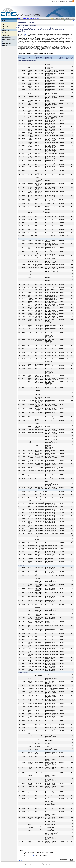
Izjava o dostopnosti (42, 865)
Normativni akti (7, 37)
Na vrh (20, 860)
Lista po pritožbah (70, 28)
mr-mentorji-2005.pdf (31, 854)
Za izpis (67, 21)
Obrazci (5, 41)
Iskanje (54, 2)
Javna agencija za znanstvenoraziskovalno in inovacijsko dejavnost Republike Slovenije (38, 863)
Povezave (6, 45)
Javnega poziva (52, 36)
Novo (61, 2)
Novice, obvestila (7, 23)
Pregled (5, 32)
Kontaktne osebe (7, 43)
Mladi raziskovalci (22, 18)
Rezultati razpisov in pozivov (33, 18)
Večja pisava (56, 19)
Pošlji (73, 21)
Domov (9, 18)
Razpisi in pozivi (7, 25)
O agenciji (66, 2)
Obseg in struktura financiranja (8, 35)
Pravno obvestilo (34, 865)
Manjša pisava (66, 19)
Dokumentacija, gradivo (9, 39)
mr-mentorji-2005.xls (31, 856)
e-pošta (70, 2)
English (73, 19)
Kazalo (58, 2)
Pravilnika (26, 35)
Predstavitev (6, 30)
